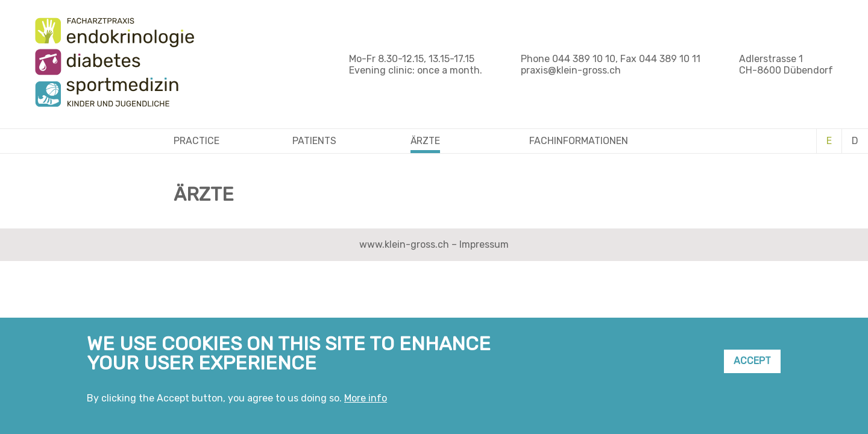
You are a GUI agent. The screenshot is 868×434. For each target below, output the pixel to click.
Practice (197, 141)
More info (366, 402)
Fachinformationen (579, 141)
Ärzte (425, 141)
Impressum (484, 244)
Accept (752, 366)
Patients (314, 141)
